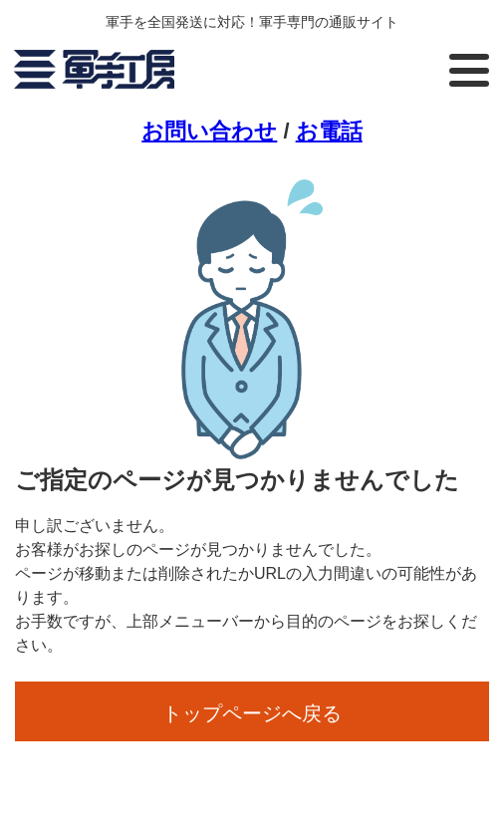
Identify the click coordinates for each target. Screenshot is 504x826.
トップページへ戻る (252, 713)
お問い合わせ (209, 131)
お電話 (329, 131)
